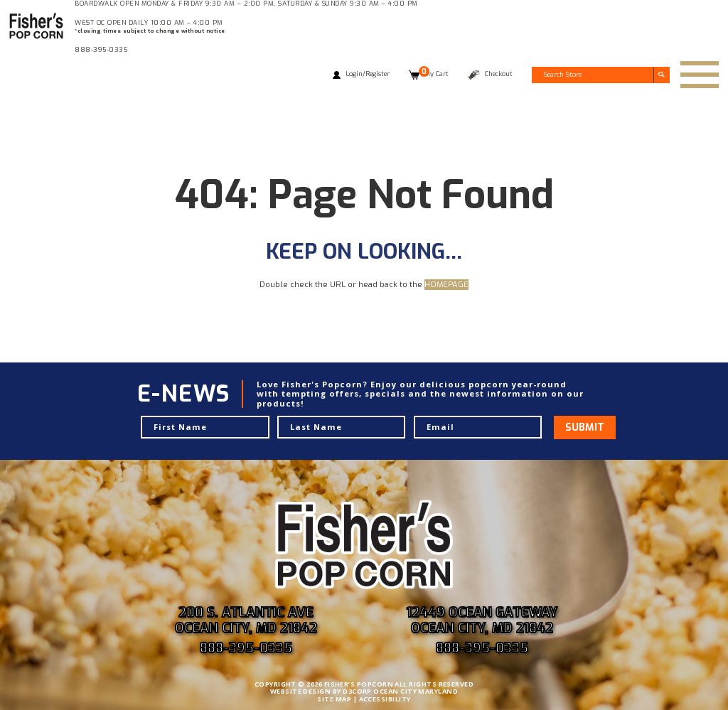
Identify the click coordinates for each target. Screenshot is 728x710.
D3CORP (357, 691)
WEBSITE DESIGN (300, 691)
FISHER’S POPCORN (359, 684)
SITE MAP (334, 699)
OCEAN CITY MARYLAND (416, 691)
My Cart (434, 74)
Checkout (499, 74)
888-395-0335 (101, 50)
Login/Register (368, 74)
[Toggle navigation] (700, 75)
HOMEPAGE (446, 285)
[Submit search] (662, 75)
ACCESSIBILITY (385, 699)
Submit (585, 427)
